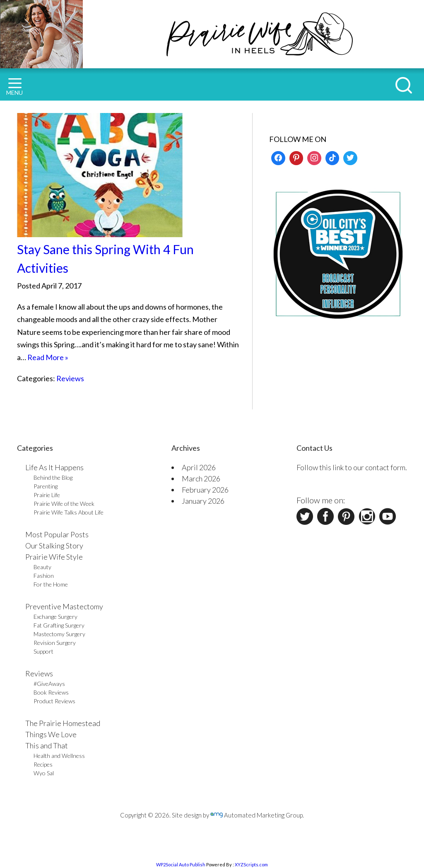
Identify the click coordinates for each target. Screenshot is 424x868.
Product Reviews (54, 701)
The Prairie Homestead (63, 723)
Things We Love (51, 734)
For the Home (51, 584)
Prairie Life (47, 495)
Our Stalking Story (54, 546)
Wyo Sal (44, 773)
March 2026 (201, 478)
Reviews (70, 378)
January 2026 (203, 501)
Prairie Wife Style (54, 557)
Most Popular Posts (57, 534)
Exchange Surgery (55, 617)
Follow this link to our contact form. (352, 467)
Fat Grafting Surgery (59, 625)
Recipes (43, 764)
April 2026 (199, 467)
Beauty (42, 567)
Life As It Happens (54, 467)
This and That (47, 745)
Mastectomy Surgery (59, 634)
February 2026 (205, 490)
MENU (14, 87)
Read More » (48, 357)
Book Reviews (51, 692)
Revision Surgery (55, 643)
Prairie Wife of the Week (64, 504)
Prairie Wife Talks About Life (69, 512)
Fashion (44, 576)
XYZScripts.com (251, 864)
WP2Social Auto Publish (181, 864)
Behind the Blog (53, 477)
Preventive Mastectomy (64, 606)
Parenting (46, 486)
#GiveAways (49, 684)
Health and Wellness (59, 756)
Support (43, 651)
